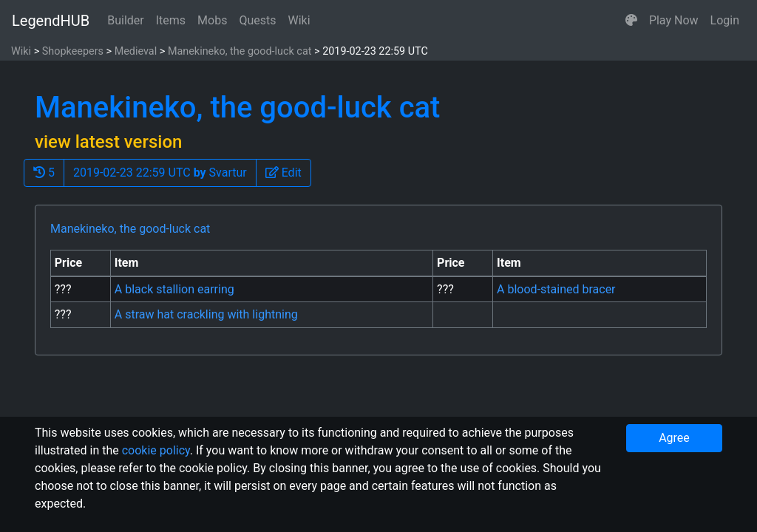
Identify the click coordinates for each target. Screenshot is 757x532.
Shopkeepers (73, 51)
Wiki (299, 20)
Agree (674, 438)
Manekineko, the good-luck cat (240, 51)
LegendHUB (51, 21)
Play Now (674, 20)
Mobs (212, 20)
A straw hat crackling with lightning (206, 314)
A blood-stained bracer (556, 289)
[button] (631, 21)
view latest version (108, 142)
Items (171, 20)
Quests (257, 20)
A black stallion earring (174, 289)
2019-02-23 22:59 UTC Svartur (160, 173)
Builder (126, 20)
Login (725, 20)
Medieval (136, 51)
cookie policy (156, 450)
